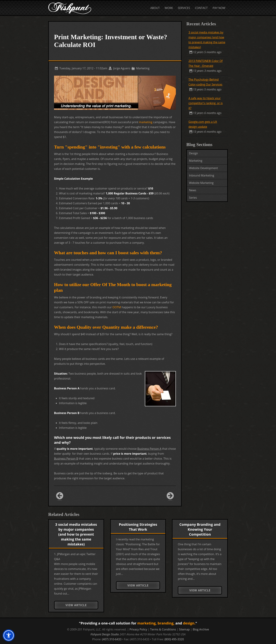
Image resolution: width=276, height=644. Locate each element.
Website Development (203, 168)
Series (193, 198)
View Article (76, 605)
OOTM (117, 307)
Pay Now (219, 8)
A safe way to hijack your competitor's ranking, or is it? (206, 103)
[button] (9, 635)
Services (184, 8)
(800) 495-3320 (174, 639)
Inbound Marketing (202, 175)
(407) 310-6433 (112, 639)
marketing (146, 122)
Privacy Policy (138, 629)
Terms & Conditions (163, 629)
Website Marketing (201, 183)
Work (169, 8)
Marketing (196, 161)
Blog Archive (201, 629)
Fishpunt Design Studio (105, 634)
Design (194, 153)
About (155, 8)
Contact (201, 8)
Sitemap (184, 629)
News (193, 190)
